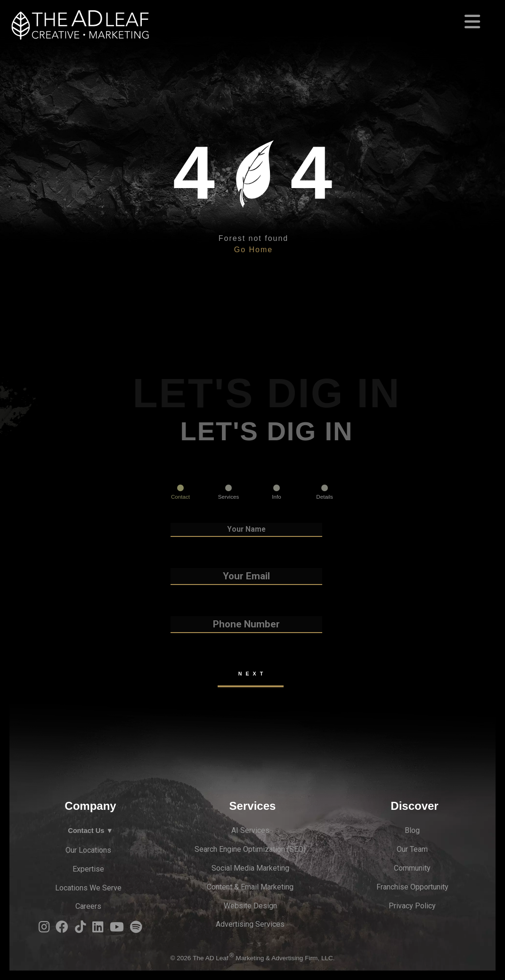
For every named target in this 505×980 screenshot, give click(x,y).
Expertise (88, 869)
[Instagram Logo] (44, 929)
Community (412, 868)
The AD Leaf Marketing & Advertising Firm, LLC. (264, 958)
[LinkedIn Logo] (98, 929)
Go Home (253, 250)
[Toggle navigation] (253, 17)
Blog (412, 830)
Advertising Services (250, 924)
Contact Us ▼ (90, 831)
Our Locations (88, 850)
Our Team (412, 849)
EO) (300, 849)
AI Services (250, 830)
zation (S (279, 849)
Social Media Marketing (250, 868)
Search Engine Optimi (230, 849)
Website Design (250, 906)
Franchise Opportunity (412, 887)
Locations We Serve (88, 888)
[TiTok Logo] (80, 929)
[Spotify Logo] (136, 929)
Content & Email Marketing (250, 887)
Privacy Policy (412, 906)
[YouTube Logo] (117, 929)
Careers (88, 906)
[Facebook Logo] (62, 929)
